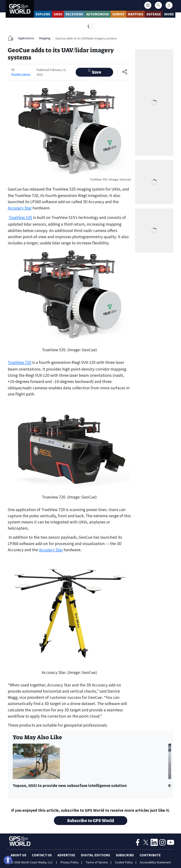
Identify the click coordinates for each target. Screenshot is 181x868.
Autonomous (98, 14)
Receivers (74, 14)
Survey (119, 14)
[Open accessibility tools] (8, 860)
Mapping (135, 14)
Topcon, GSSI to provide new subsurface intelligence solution (70, 786)
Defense (154, 14)
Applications (26, 38)
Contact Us (42, 855)
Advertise (66, 855)
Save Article (94, 72)
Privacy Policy (69, 862)
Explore (43, 14)
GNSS (58, 14)
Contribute (150, 855)
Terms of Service (97, 862)
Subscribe (125, 855)
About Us (18, 855)
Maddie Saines (21, 74)
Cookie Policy (124, 862)
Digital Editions (95, 855)
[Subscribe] (148, 5)
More (169, 14)
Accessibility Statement (155, 862)
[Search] (158, 5)
